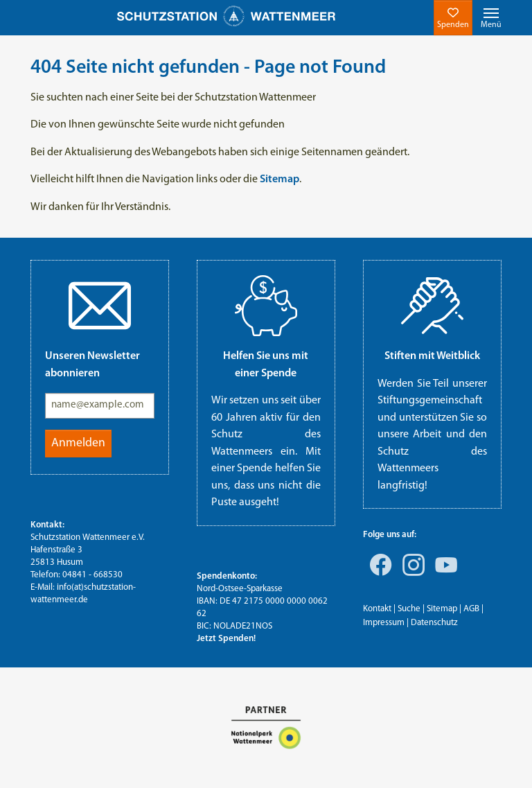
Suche (409, 609)
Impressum (384, 623)
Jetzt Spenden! (226, 639)
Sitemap (442, 609)
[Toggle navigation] (491, 18)
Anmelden (78, 443)
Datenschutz (434, 623)
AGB (471, 609)
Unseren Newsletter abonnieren (92, 365)
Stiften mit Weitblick (432, 356)
